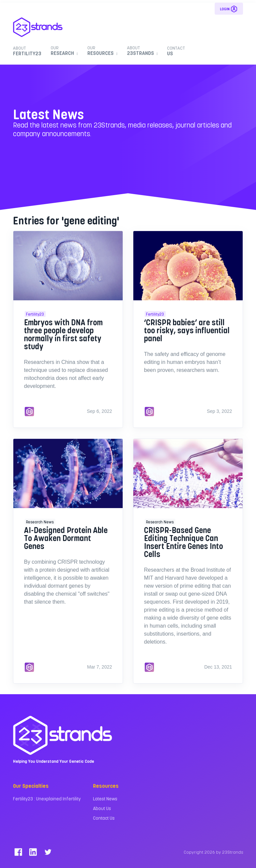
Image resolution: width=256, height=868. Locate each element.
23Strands (142, 50)
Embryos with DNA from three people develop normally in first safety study (63, 334)
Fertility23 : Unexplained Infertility (47, 799)
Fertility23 (27, 51)
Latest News (105, 799)
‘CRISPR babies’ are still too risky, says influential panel (187, 330)
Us (176, 51)
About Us (102, 808)
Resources (102, 50)
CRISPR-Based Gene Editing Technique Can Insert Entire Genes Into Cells (183, 542)
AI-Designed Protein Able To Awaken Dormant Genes (66, 538)
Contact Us (104, 818)
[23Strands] (38, 26)
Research (63, 50)
